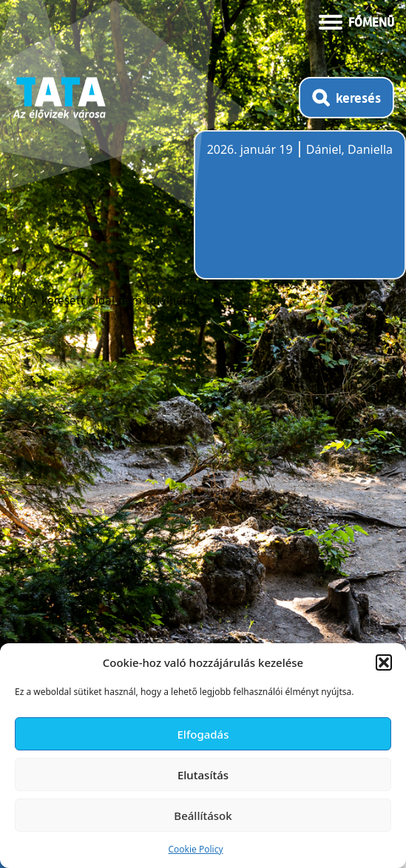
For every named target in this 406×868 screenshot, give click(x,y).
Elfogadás (203, 734)
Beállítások (203, 816)
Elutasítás (203, 775)
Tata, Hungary (290, 214)
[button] (384, 662)
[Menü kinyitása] (356, 21)
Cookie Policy (195, 849)
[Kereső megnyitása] (346, 98)
